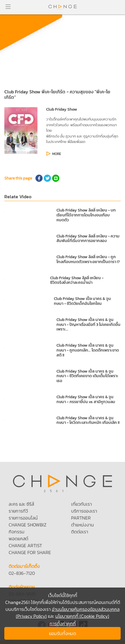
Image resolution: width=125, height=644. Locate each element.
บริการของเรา (84, 511)
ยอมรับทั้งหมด (62, 633)
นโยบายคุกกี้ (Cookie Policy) (82, 616)
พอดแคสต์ (18, 539)
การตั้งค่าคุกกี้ (63, 624)
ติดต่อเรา (80, 532)
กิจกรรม (17, 532)
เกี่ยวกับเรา (82, 504)
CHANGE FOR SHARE (30, 552)
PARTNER (81, 518)
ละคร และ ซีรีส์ (21, 504)
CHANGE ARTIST (25, 545)
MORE (57, 154)
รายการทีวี (18, 511)
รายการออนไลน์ (23, 518)
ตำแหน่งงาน (83, 525)
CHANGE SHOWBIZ (28, 525)
